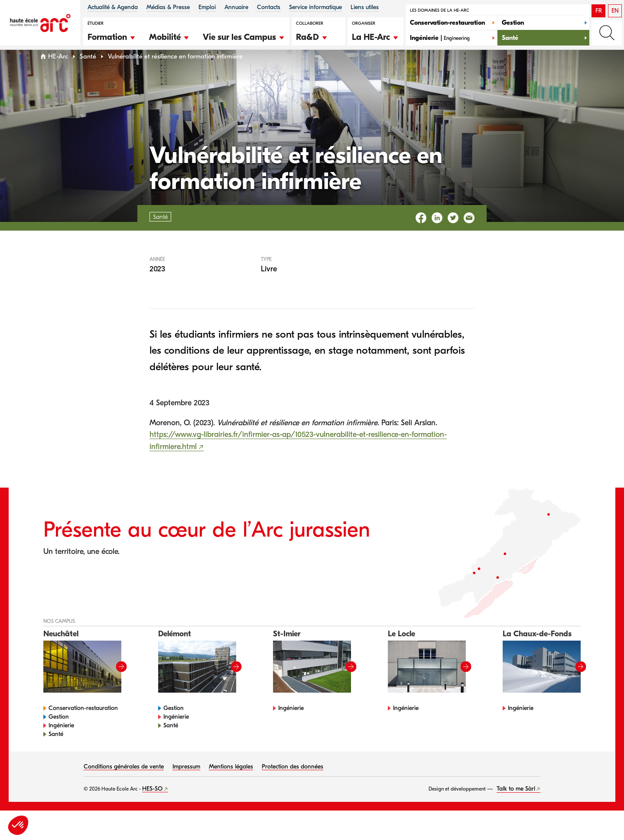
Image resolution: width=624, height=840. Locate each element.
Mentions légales (231, 783)
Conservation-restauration (83, 724)
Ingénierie (61, 742)
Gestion (59, 733)
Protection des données (292, 783)
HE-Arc (58, 73)
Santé (88, 73)
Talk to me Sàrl (516, 805)
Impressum (186, 783)
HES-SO (152, 805)
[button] (112, 36)
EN (615, 11)
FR (599, 11)
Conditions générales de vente (124, 783)
